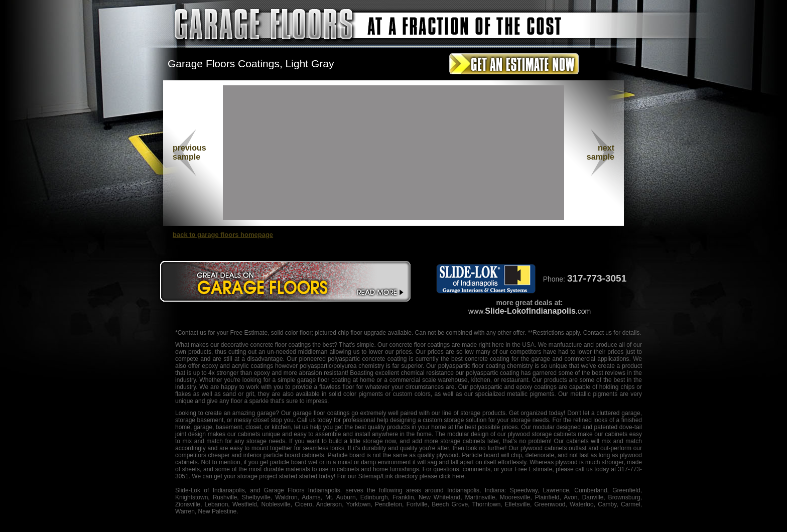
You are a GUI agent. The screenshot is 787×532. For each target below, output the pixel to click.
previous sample (189, 152)
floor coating (489, 366)
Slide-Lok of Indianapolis (210, 490)
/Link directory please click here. (423, 476)
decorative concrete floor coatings (266, 345)
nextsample (601, 152)
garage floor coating (324, 380)
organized (534, 413)
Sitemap (369, 476)
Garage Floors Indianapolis (302, 490)
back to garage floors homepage (223, 235)
